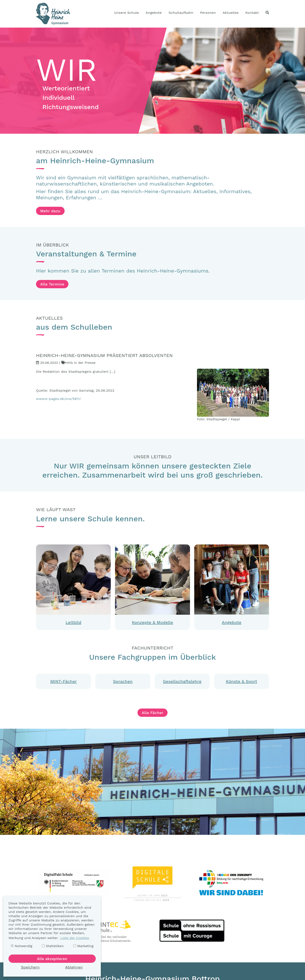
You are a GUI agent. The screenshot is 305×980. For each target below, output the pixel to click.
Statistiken (53, 946)
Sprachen (123, 681)
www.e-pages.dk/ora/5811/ (59, 399)
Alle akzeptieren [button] (52, 959)
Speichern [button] (30, 967)
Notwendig (21, 946)
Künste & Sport (241, 681)
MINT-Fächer (63, 681)
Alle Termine (52, 284)
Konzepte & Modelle (152, 622)
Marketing (83, 946)
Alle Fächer (152, 713)
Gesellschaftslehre (182, 681)
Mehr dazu (50, 211)
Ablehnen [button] (74, 967)
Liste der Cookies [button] (75, 938)
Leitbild (73, 622)
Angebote (232, 622)
